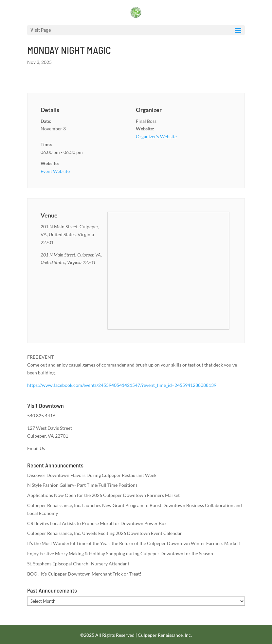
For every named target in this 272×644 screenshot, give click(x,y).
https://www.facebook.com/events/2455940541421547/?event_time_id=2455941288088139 (122, 385)
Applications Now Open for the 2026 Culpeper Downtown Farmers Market (103, 495)
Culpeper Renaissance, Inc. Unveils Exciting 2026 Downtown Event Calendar (105, 533)
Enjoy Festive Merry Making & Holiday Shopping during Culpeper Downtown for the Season (120, 553)
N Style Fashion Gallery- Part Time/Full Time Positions (82, 485)
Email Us (36, 448)
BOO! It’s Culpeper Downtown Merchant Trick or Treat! (84, 574)
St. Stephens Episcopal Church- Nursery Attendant (78, 564)
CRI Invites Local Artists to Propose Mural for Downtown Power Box (97, 523)
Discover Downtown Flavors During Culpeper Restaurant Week (92, 475)
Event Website (55, 171)
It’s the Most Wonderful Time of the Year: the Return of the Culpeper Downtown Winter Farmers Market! (134, 543)
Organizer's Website (156, 136)
